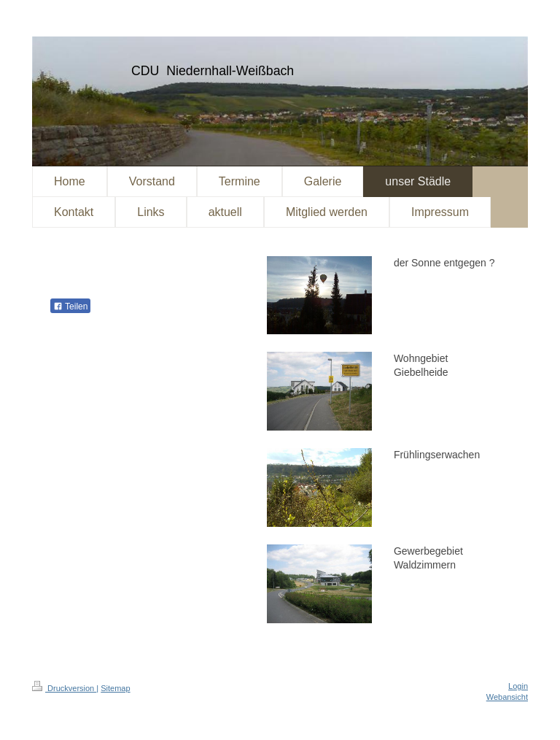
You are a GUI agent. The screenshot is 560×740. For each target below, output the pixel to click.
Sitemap (115, 688)
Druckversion (64, 688)
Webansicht (507, 697)
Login (518, 686)
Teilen (70, 307)
